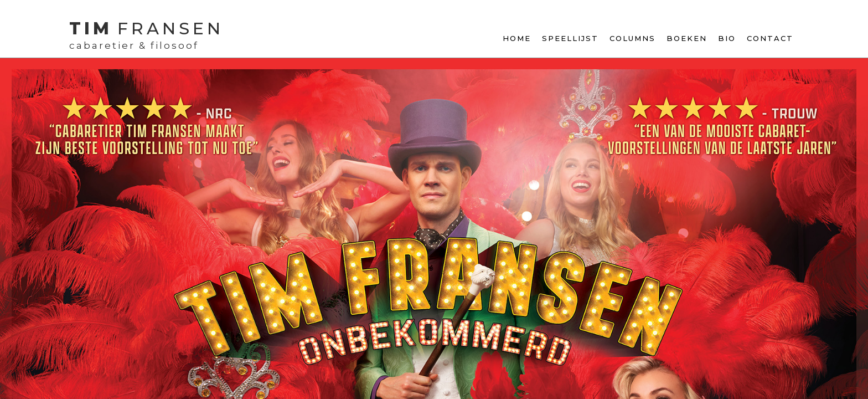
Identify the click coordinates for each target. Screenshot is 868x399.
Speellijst (570, 38)
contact (770, 38)
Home (517, 38)
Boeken (687, 38)
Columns (632, 38)
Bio (727, 38)
